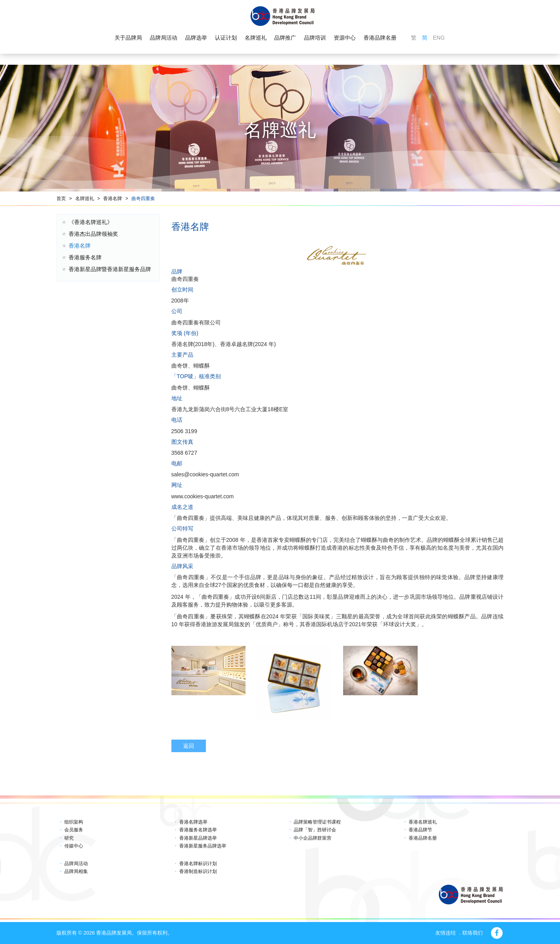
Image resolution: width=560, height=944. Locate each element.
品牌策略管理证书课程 (317, 822)
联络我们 (473, 933)
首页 (61, 199)
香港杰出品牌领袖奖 (93, 234)
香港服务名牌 (85, 257)
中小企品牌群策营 (313, 838)
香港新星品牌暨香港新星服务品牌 (110, 269)
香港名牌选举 (193, 822)
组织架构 (74, 822)
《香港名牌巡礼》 (91, 222)
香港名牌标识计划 (198, 864)
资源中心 (345, 38)
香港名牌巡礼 (423, 822)
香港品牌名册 (380, 38)
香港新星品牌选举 (198, 838)
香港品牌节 (420, 830)
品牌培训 (315, 38)
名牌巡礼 (255, 38)
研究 (69, 838)
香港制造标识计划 (198, 871)
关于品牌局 (128, 38)
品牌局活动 (164, 38)
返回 (189, 746)
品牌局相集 (76, 871)
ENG (439, 38)
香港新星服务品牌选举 (203, 846)
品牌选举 (196, 38)
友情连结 (445, 933)
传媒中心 (74, 846)
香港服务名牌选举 (198, 830)
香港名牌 (113, 199)
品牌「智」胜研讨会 (315, 830)
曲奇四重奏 (143, 199)
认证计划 (226, 38)
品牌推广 (285, 38)
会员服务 (74, 830)
